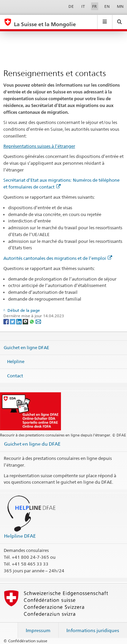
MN (120, 6)
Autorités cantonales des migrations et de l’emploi (58, 258)
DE (71, 6)
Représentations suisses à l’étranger (39, 146)
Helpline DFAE (20, 536)
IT (83, 6)
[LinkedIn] (19, 321)
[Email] (38, 321)
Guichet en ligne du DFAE (32, 444)
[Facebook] (7, 321)
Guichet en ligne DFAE (26, 347)
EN (107, 6)
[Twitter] (13, 321)
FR (94, 6)
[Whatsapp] (32, 321)
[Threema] (26, 321)
